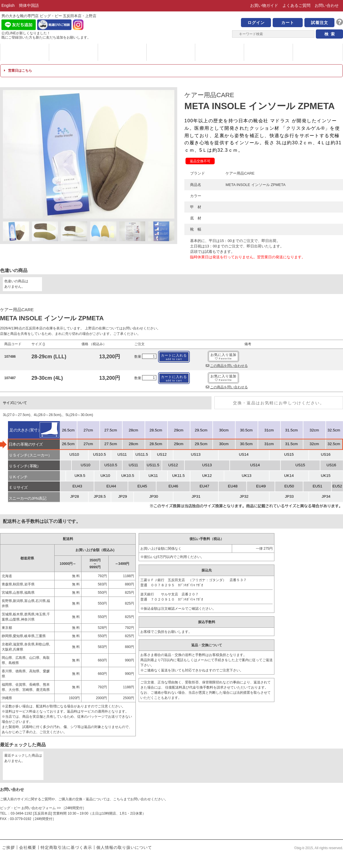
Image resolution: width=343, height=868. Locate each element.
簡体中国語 (29, 5)
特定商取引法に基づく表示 (66, 847)
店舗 (268, 52)
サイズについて (220, 52)
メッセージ (122, 52)
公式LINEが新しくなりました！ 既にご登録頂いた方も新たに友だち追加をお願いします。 (46, 35)
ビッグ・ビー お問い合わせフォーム (28, 808)
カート (288, 23)
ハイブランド (171, 52)
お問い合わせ (327, 5)
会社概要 (28, 847)
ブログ (317, 52)
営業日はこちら (18, 71)
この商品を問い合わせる (227, 366)
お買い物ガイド (264, 5)
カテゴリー (73, 52)
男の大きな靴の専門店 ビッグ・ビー (171, 26)
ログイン (256, 23)
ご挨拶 (8, 847)
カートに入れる (174, 357)
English (8, 5)
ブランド (25, 52)
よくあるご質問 (296, 5)
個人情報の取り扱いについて (124, 847)
